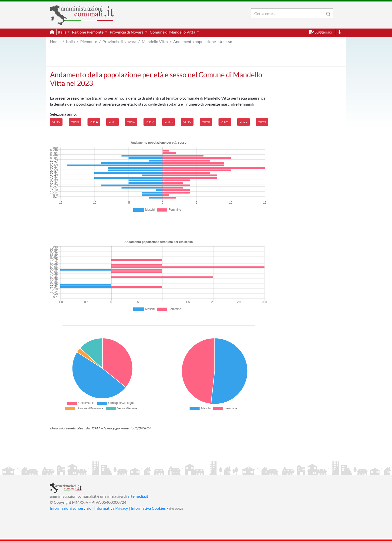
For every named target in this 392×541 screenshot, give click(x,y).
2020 (206, 122)
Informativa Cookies (148, 508)
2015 (112, 122)
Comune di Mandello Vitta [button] (173, 32)
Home (55, 41)
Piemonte (89, 41)
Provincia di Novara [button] (127, 32)
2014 (94, 122)
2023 (262, 122)
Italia (70, 41)
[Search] (289, 13)
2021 (225, 122)
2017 (150, 122)
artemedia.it (138, 496)
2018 (168, 122)
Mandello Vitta (155, 41)
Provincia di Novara (119, 41)
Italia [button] (62, 32)
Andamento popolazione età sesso (203, 41)
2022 (243, 122)
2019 (187, 122)
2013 (75, 122)
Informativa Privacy (111, 508)
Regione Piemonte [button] (88, 32)
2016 (131, 122)
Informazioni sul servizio (71, 508)
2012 (56, 122)
